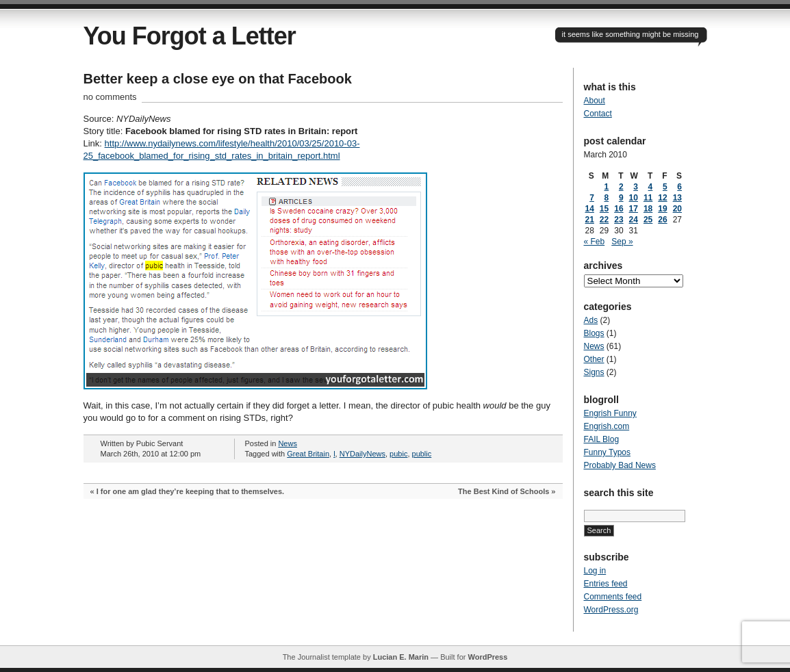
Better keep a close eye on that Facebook (218, 79)
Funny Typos (607, 452)
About (595, 101)
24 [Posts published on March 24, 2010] (634, 220)
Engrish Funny (610, 413)
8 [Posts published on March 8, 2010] (607, 198)
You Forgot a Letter (190, 36)
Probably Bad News (620, 465)
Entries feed (606, 584)
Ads (591, 320)
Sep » (622, 242)
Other (594, 359)
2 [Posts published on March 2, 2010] (621, 187)
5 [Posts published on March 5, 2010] (665, 187)
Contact (598, 114)
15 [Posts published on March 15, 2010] (604, 209)
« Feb (595, 242)
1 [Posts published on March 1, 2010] (607, 187)
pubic (398, 454)
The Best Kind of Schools (504, 491)
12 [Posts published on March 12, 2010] (662, 198)
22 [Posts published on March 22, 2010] (604, 220)
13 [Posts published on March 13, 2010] (677, 198)
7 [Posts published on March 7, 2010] (592, 198)
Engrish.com (607, 426)
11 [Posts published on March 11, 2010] (648, 198)
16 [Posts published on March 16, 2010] (619, 209)
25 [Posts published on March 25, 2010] (648, 220)
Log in (595, 571)
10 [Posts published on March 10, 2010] (634, 198)
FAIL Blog (602, 439)
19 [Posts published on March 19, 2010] (662, 209)
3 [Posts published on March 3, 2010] (636, 187)
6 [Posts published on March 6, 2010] (679, 187)
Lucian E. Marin (401, 657)
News (288, 443)
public (422, 454)
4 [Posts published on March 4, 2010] (651, 187)
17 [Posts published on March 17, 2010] (634, 209)
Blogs (594, 333)
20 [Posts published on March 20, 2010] (677, 209)
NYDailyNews (362, 454)
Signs (594, 372)
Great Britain (308, 454)
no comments (110, 97)
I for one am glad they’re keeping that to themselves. (190, 491)
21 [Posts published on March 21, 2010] (590, 220)
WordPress (487, 657)
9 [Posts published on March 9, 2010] (621, 198)
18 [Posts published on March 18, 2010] (648, 209)
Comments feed (613, 597)
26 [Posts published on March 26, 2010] (662, 220)
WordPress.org (611, 610)
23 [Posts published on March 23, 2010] (619, 220)
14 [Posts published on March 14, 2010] (590, 209)
